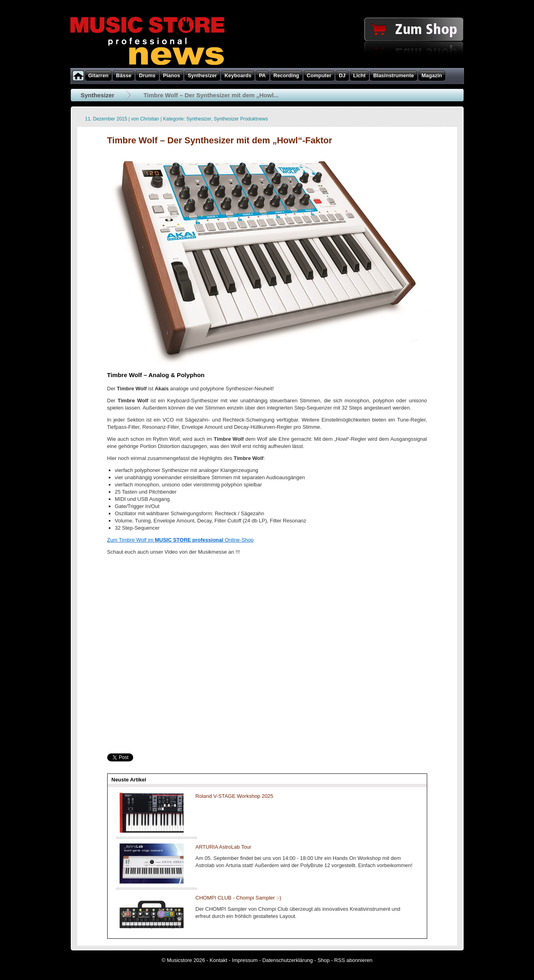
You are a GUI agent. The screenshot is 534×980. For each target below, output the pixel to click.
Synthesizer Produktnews (241, 119)
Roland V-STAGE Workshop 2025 (235, 796)
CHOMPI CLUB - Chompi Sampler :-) (239, 898)
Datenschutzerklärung (288, 960)
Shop (324, 960)
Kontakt (218, 960)
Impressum (245, 960)
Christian (149, 119)
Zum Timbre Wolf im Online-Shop (181, 540)
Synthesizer (98, 95)
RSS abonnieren (353, 960)
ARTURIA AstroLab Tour (224, 847)
